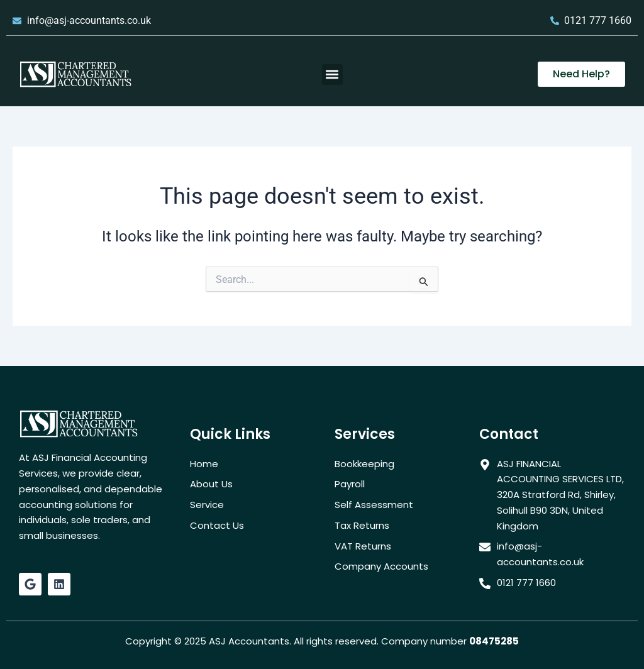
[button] (332, 75)
